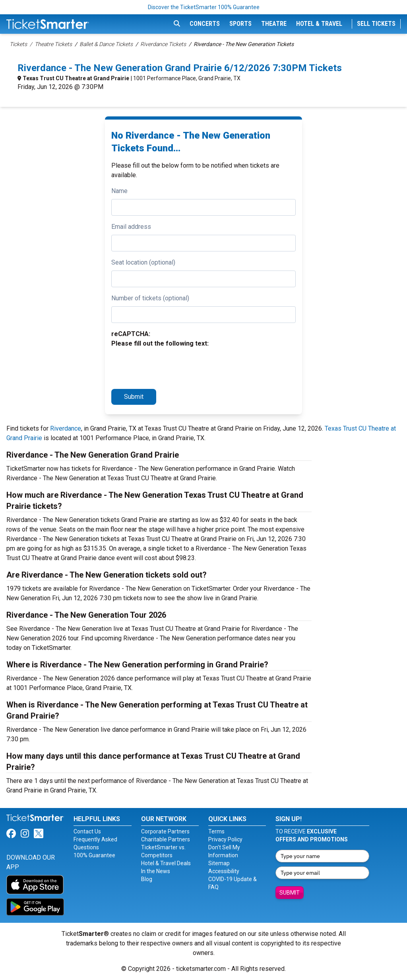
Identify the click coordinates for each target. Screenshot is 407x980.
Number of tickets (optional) (150, 298)
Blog (147, 879)
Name (119, 191)
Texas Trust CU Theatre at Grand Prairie (76, 78)
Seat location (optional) (143, 262)
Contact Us (87, 831)
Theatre (274, 24)
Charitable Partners (166, 839)
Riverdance (66, 428)
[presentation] (172, 367)
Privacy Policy (225, 839)
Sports (240, 24)
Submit (134, 397)
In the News (156, 871)
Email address (131, 227)
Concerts (205, 24)
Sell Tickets (376, 24)
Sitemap (219, 863)
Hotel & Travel (319, 24)
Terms (216, 831)
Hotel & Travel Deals (166, 863)
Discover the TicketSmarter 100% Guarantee (204, 7)
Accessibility (224, 871)
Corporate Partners (165, 831)
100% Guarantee (94, 855)
